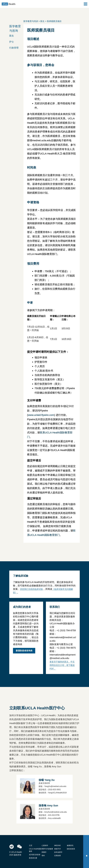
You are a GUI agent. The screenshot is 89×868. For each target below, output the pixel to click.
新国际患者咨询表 (24, 651)
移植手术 (57, 849)
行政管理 (14, 48)
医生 (12, 36)
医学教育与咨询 (15, 28)
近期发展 (57, 856)
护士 (12, 42)
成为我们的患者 (35, 855)
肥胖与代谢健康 (47, 849)
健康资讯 (70, 845)
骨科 (43, 856)
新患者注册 (33, 858)
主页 (31, 845)
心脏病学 (45, 845)
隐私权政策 (71, 849)
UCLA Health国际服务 (35, 850)
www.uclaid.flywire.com (41, 415)
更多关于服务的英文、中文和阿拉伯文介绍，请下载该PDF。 (62, 665)
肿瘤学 (44, 852)
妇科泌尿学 (58, 852)
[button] (17, 35)
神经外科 (57, 845)
